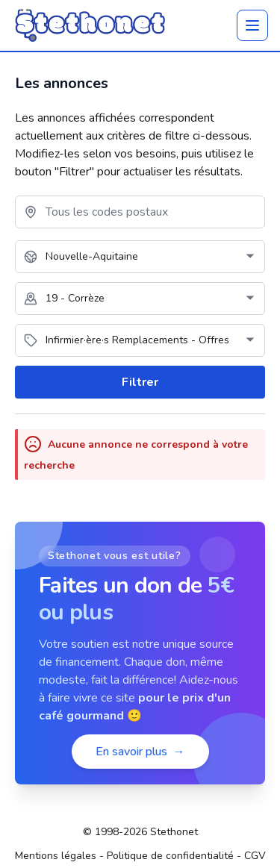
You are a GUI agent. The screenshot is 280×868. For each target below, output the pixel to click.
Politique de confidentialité (170, 856)
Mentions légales (56, 856)
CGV (255, 856)
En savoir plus (140, 752)
